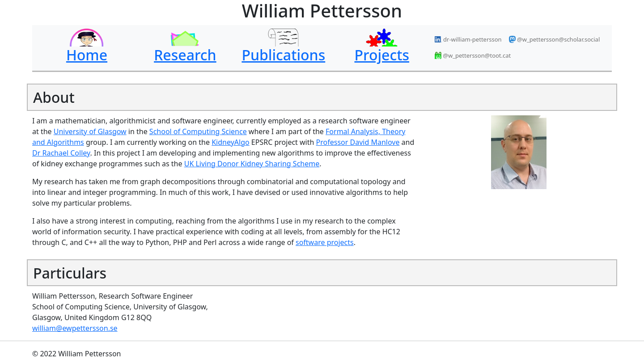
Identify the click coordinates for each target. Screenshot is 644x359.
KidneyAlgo (231, 142)
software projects (325, 242)
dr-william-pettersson (468, 39)
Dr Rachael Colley (61, 153)
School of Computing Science (198, 131)
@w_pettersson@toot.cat (473, 55)
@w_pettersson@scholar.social (555, 39)
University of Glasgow (90, 131)
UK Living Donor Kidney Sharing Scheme (252, 164)
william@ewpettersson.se (75, 328)
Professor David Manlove (358, 142)
